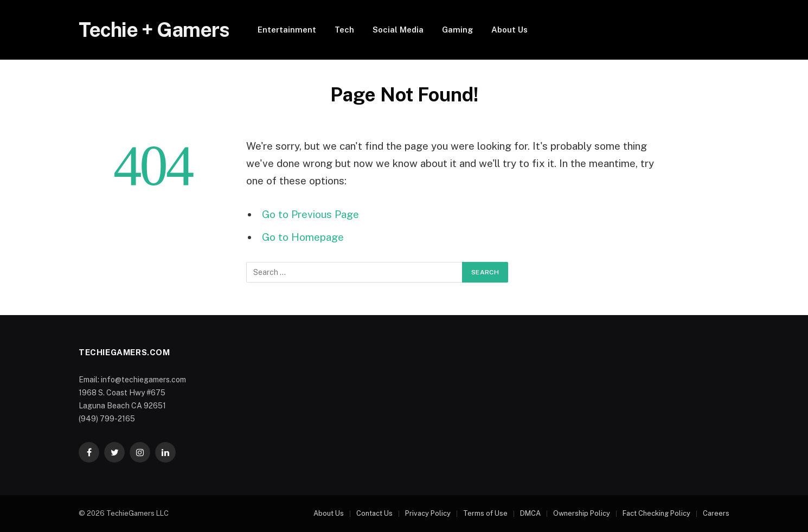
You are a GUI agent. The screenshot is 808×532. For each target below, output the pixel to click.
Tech (344, 30)
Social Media (398, 30)
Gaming (457, 30)
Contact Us (374, 513)
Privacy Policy (428, 513)
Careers (716, 513)
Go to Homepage (303, 237)
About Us (509, 30)
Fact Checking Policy (656, 513)
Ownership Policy (582, 513)
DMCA (530, 513)
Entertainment (287, 30)
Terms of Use (485, 513)
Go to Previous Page (310, 214)
